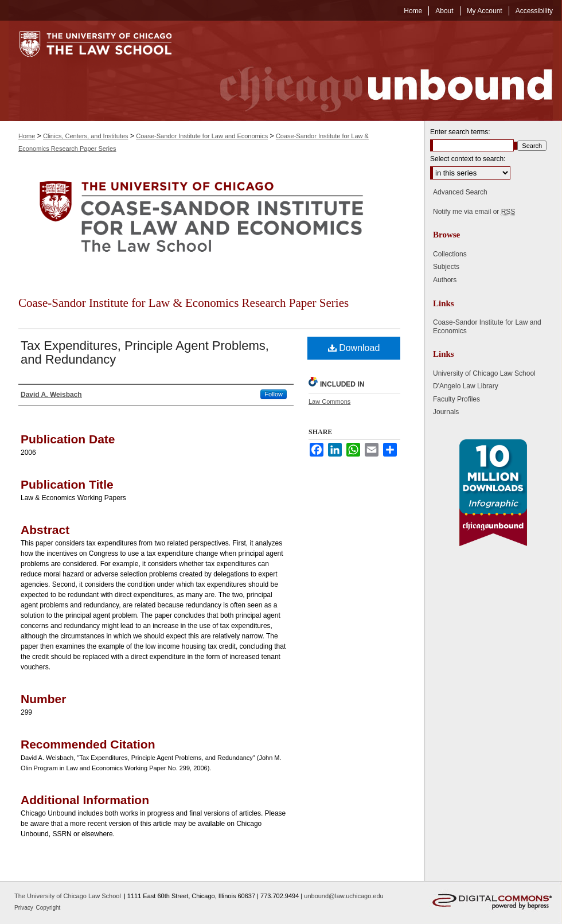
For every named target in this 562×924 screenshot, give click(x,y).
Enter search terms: (460, 132)
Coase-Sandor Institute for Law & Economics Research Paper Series (184, 303)
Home (27, 136)
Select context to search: (468, 159)
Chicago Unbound (376, 71)
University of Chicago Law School (484, 373)
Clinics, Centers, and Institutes (86, 136)
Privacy (25, 908)
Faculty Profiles (456, 399)
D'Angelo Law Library (466, 386)
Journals (446, 412)
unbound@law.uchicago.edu (344, 896)
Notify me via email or (474, 212)
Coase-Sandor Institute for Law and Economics (202, 136)
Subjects (446, 267)
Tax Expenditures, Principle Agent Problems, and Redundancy (145, 352)
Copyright (48, 908)
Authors (445, 280)
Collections (450, 254)
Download (354, 348)
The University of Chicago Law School (68, 896)
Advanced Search (460, 192)
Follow (274, 394)
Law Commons (329, 401)
